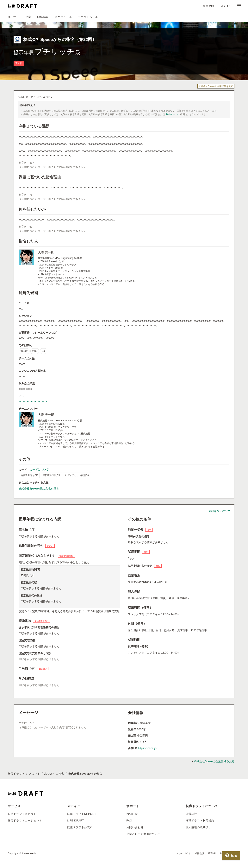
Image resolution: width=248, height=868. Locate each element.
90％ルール (172, 114)
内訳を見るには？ (220, 511)
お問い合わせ (135, 827)
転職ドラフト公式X (79, 827)
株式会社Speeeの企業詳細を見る (216, 86)
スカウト (35, 774)
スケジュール (63, 17)
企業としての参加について (143, 834)
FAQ (129, 820)
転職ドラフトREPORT (82, 814)
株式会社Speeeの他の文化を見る (39, 488)
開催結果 (43, 17)
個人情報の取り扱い (198, 827)
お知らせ (132, 814)
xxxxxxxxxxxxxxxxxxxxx (33, 401)
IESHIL (212, 853)
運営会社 (191, 814)
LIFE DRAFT (75, 820)
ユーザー (13, 17)
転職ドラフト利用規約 (200, 820)
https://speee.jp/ (148, 748)
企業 (28, 17)
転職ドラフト (16, 774)
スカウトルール (88, 17)
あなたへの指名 (54, 774)
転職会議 (200, 853)
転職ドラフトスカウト (22, 814)
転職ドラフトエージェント (25, 820)
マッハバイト (183, 853)
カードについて (39, 469)
